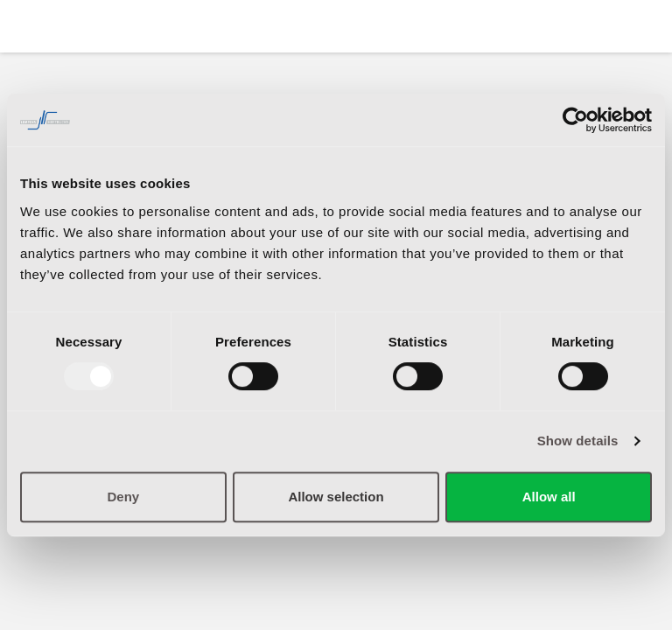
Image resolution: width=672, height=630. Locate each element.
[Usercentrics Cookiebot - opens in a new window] (575, 120)
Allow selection (336, 497)
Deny (123, 497)
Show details (578, 441)
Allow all (549, 497)
